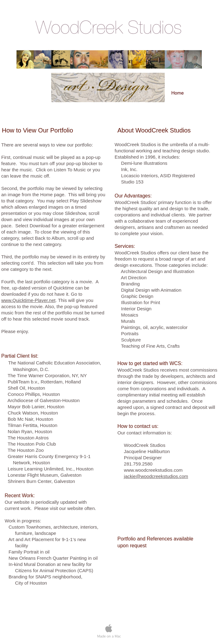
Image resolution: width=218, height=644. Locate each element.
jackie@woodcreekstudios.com (156, 476)
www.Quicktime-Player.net (28, 300)
